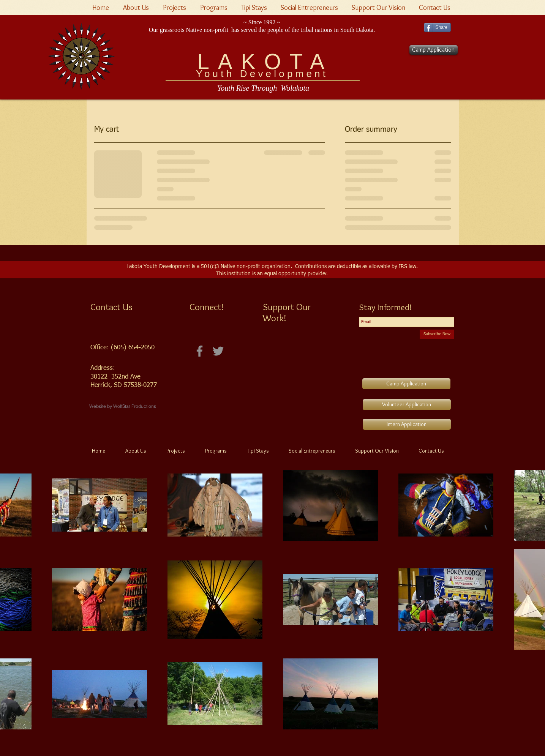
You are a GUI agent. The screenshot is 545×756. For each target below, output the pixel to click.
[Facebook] (200, 351)
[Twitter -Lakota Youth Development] (218, 351)
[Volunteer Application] (407, 405)
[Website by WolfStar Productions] (123, 406)
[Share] (437, 27)
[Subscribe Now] (437, 334)
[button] (176, 8)
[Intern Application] (407, 424)
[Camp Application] (434, 50)
